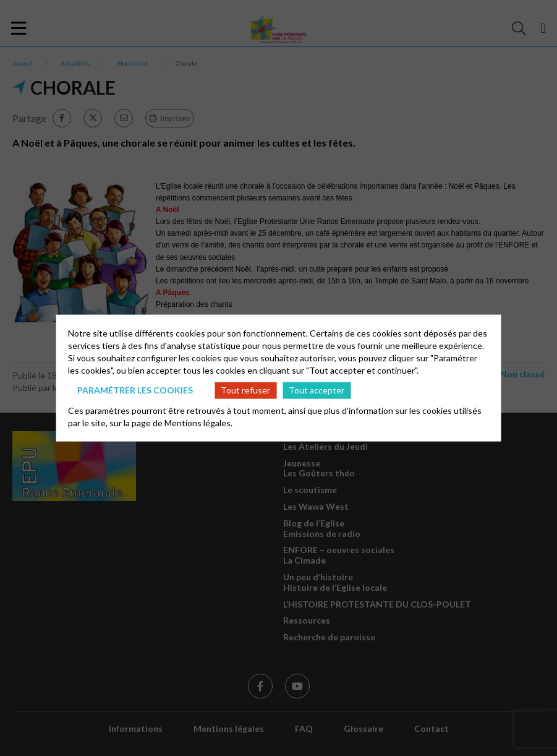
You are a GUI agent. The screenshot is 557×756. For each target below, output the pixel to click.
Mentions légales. (198, 422)
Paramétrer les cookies (135, 390)
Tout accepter (317, 390)
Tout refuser (245, 390)
